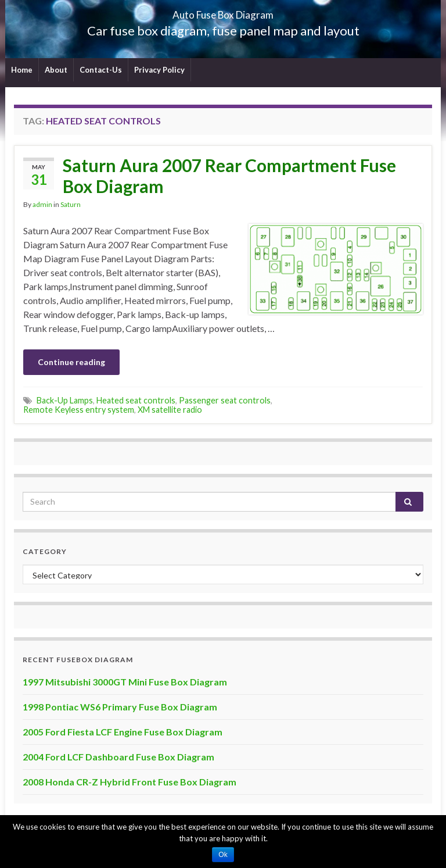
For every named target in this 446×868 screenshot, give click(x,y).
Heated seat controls (136, 400)
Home (22, 70)
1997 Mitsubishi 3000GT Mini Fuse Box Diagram (125, 682)
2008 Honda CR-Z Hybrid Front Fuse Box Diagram (130, 782)
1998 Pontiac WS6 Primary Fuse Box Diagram (120, 707)
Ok (223, 855)
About (56, 70)
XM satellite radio (170, 410)
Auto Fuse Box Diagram (223, 11)
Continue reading (71, 362)
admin (42, 204)
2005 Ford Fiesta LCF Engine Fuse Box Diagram (123, 732)
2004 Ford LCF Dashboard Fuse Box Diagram (118, 757)
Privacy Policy (159, 70)
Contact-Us (101, 70)
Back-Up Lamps (65, 400)
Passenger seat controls (225, 400)
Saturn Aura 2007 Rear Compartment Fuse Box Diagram (229, 176)
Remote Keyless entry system (79, 410)
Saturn (71, 204)
